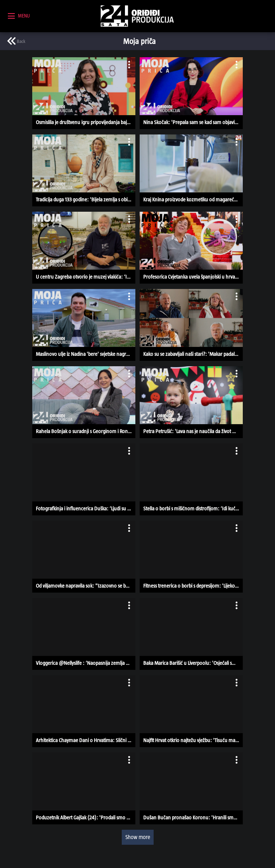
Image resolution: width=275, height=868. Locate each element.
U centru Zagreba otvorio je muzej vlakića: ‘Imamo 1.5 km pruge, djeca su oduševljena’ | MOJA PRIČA (86, 277)
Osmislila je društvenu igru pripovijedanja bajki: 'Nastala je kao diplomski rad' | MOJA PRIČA (86, 122)
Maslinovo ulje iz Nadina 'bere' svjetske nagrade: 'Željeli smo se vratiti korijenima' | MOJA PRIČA (86, 354)
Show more (138, 837)
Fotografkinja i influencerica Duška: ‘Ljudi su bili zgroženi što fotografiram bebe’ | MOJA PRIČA (86, 508)
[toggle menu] (19, 16)
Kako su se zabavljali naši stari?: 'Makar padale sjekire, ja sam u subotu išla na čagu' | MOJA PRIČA (193, 354)
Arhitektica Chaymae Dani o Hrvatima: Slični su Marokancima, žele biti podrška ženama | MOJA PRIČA (86, 740)
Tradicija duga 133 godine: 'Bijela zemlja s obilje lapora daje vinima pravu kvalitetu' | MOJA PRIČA (86, 199)
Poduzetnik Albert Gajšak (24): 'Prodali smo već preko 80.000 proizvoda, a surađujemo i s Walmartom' (86, 817)
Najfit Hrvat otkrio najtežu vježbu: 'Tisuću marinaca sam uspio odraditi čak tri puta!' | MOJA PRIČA (193, 740)
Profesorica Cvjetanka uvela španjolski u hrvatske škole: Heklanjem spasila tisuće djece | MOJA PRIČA (193, 277)
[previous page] (16, 41)
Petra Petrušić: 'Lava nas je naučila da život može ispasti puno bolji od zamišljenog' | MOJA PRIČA (193, 431)
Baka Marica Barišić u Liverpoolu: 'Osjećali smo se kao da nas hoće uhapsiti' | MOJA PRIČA (193, 663)
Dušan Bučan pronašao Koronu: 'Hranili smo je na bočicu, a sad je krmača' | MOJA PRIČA (193, 817)
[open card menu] (128, 64)
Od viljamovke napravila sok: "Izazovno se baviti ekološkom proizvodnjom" (86, 586)
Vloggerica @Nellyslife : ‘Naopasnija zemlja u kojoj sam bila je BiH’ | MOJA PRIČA (86, 663)
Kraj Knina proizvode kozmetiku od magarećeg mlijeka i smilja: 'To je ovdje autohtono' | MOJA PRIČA (193, 199)
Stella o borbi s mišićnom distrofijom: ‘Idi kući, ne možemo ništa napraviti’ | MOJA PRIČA (193, 508)
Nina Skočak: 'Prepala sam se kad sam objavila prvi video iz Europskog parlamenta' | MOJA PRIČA (193, 122)
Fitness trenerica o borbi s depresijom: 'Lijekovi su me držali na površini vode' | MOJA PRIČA (193, 586)
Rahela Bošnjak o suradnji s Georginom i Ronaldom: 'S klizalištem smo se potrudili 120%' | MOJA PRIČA (86, 431)
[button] (84, 93)
